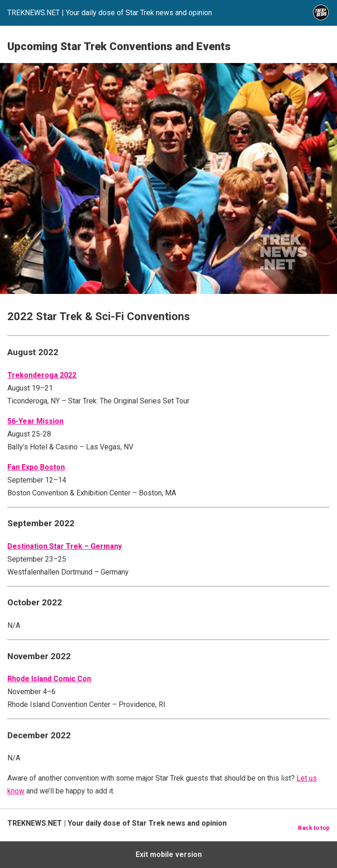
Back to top (314, 828)
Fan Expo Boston (36, 467)
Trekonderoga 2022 (42, 375)
